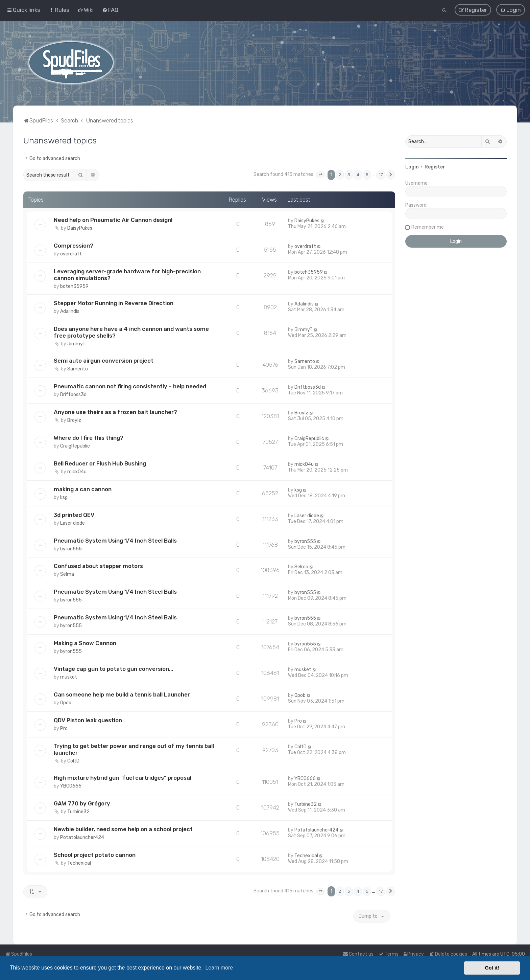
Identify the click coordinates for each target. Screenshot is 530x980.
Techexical (79, 863)
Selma (67, 574)
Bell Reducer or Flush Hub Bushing (100, 463)
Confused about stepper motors (98, 566)
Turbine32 (78, 812)
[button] (320, 175)
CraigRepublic (75, 446)
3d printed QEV (74, 515)
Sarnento (78, 369)
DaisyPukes (80, 228)
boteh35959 (74, 286)
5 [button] (367, 175)
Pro (64, 728)
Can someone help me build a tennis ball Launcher (122, 694)
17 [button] (381, 175)
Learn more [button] (219, 968)
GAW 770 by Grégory (82, 803)
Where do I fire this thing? (89, 438)
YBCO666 (71, 786)
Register (435, 167)
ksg (64, 497)
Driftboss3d (73, 395)
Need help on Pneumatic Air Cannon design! (113, 220)
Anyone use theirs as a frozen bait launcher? (115, 412)
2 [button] (340, 175)
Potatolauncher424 (82, 837)
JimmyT (76, 344)
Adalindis (70, 311)
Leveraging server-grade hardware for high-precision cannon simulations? (127, 275)
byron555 (71, 549)
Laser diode (73, 523)
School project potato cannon (95, 855)
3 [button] (349, 175)
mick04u (77, 472)
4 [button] (358, 175)
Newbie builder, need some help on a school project (123, 829)
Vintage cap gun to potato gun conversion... (113, 669)
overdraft (71, 254)
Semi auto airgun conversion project (104, 361)
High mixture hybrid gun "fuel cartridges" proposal (123, 778)
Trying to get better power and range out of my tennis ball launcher (134, 749)
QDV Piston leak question (88, 720)
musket (69, 677)
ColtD (73, 761)
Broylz (74, 420)
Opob (66, 703)
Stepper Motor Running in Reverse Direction (114, 303)
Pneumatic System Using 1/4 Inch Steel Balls (115, 541)
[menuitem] (59, 10)
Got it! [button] (492, 968)
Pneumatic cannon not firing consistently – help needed (130, 386)
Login (412, 167)
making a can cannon (83, 489)
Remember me (428, 227)
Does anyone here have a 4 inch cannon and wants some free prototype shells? (131, 332)
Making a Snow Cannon (85, 643)
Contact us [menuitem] (358, 954)
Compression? (74, 246)
